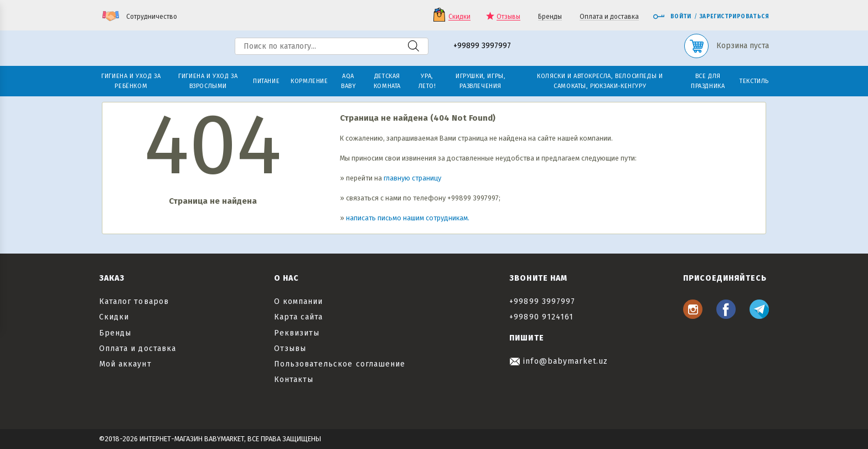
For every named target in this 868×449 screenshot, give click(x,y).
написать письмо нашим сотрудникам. (408, 218)
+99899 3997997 (482, 46)
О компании (299, 301)
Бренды (550, 17)
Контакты (294, 380)
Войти (672, 17)
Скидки (459, 17)
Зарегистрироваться (734, 17)
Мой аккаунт (125, 364)
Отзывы (508, 17)
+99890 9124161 (541, 317)
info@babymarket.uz (559, 361)
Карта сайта (299, 317)
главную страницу (412, 178)
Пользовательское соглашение (340, 364)
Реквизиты (297, 333)
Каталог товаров (134, 301)
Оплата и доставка (609, 17)
